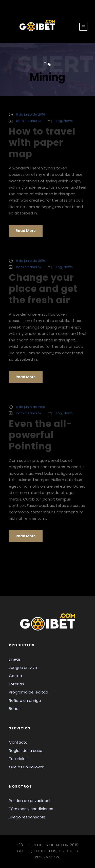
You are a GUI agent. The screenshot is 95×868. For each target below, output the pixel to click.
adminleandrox (29, 121)
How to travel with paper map (42, 143)
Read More (26, 231)
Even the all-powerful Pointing (40, 435)
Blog (58, 121)
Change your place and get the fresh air (43, 289)
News (68, 121)
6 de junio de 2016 (31, 114)
